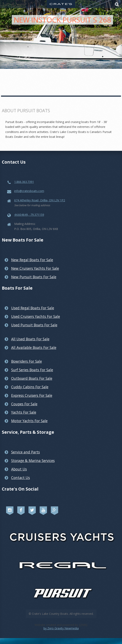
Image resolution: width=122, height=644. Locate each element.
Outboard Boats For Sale (32, 378)
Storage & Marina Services (33, 461)
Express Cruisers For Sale (32, 395)
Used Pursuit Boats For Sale (34, 325)
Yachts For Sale (24, 412)
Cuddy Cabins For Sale (30, 387)
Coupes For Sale (24, 404)
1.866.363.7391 (24, 182)
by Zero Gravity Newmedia (61, 628)
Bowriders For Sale (27, 361)
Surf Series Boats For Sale (32, 370)
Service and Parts (26, 452)
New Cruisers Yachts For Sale (35, 268)
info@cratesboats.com (29, 191)
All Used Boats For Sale (30, 339)
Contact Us (21, 478)
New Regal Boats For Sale (32, 260)
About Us (19, 469)
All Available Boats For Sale (34, 347)
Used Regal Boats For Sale (33, 308)
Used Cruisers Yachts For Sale (36, 316)
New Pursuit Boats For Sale (34, 277)
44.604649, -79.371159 (29, 215)
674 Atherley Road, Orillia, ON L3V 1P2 (40, 200)
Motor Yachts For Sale (29, 421)
